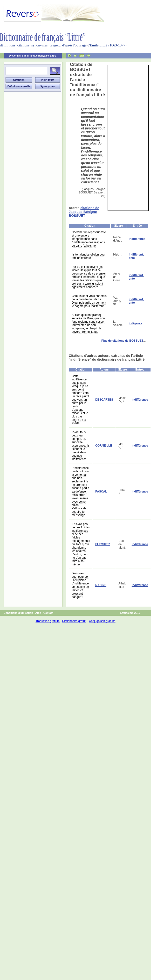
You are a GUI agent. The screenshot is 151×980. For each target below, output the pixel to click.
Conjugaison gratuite (102, 621)
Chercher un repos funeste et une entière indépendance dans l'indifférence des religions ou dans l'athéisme (89, 239)
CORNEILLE (104, 446)
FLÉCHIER (103, 544)
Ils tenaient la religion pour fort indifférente (89, 256)
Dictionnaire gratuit (74, 621)
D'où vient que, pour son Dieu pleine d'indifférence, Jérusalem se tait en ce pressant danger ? (81, 585)
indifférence (137, 239)
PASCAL (101, 492)
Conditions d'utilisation (18, 613)
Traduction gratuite (48, 621)
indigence (136, 323)
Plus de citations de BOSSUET (122, 341)
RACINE (101, 585)
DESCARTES (104, 400)
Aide (38, 613)
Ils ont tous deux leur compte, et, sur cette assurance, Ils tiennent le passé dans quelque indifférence (81, 446)
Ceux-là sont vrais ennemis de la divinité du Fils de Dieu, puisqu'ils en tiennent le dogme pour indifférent (89, 301)
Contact (48, 613)
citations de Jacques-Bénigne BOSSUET (84, 212)
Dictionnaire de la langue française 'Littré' (33, 56)
